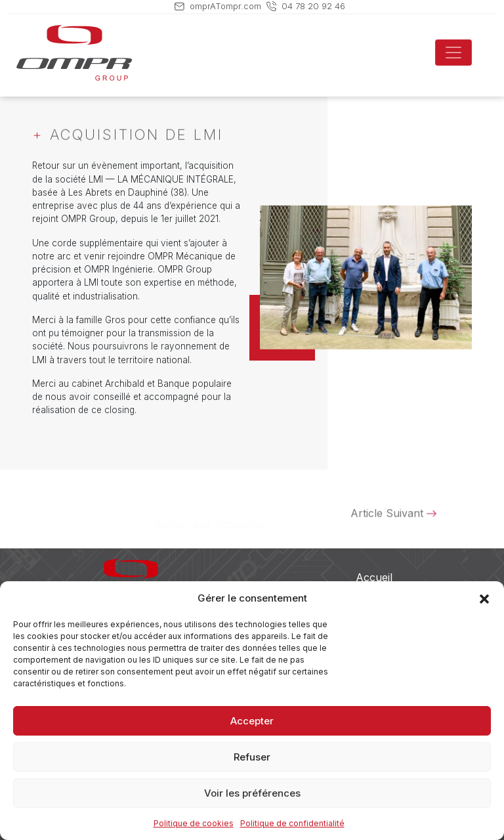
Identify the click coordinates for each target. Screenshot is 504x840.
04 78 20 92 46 (313, 6)
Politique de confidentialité (292, 823)
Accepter (252, 721)
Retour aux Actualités (209, 516)
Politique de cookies (194, 823)
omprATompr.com (225, 6)
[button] (484, 598)
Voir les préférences (252, 793)
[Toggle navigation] (453, 53)
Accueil (374, 577)
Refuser (252, 757)
